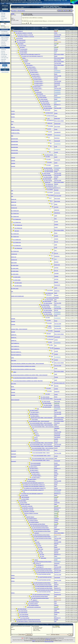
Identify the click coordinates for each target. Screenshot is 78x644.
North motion (14, 263)
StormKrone (57, 138)
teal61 (56, 504)
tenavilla (56, 222)
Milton (46, 4)
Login (3, 4)
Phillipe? (36, 560)
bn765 (56, 147)
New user (43, 7)
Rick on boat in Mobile (59, 54)
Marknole (56, 544)
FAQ (53, 7)
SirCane (56, 49)
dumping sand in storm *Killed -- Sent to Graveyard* (42, 418)
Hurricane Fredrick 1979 (59, 383)
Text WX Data (4, 56)
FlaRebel (56, 276)
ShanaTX (56, 551)
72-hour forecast (19, 38)
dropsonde (37, 90)
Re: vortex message (41, 96)
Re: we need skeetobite (36, 463)
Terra (55, 219)
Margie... (24, 58)
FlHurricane (5, 6)
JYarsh (56, 33)
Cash (55, 305)
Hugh (56, 528)
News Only (3, 15)
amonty (56, 172)
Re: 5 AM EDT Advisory (32, 519)
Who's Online (48, 7)
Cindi (55, 486)
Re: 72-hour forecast (21, 40)
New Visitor (9, 4)
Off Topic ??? (38, 563)
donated (34, 641)
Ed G (55, 477)
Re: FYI (35, 430)
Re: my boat (28, 63)
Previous (59, 11)
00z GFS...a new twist (25, 504)
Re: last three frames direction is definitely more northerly (23, 366)
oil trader (56, 540)
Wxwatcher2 (57, 465)
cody (55, 45)
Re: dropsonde (38, 92)
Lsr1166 (56, 152)
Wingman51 (57, 563)
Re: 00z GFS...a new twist (27, 506)
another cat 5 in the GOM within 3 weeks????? (30, 54)
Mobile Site (3, 61)
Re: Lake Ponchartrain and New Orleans (39, 526)
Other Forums (46, 6)
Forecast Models (4, 41)
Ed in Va (56, 242)
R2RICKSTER (57, 124)
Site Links (3, 51)
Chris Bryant (57, 423)
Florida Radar (4, 45)
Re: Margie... (26, 60)
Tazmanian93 (57, 36)
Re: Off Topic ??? (40, 565)
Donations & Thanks (5, 33)
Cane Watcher (57, 437)
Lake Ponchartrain (25, 497)
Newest (6, 31)
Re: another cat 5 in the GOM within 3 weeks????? (32, 56)
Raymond (56, 585)
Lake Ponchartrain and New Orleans (37, 524)
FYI (33, 428)
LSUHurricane (57, 434)
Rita (38, 409)
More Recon (4, 44)
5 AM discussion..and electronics (34, 607)
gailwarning (57, 210)
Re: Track (37, 542)
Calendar (60, 7)
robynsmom (57, 609)
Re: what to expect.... (31, 67)
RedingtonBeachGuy (59, 419)
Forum (2, 31)
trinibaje (56, 531)
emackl (56, 113)
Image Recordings (5, 39)
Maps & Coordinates (5, 37)
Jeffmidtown (57, 428)
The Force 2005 (58, 35)
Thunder (56, 377)
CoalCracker (57, 502)
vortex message (40, 94)
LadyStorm (57, 519)
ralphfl (56, 87)
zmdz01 (56, 340)
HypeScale (3, 26)
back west (17, 231)
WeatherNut (57, 256)
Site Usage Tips (4, 54)
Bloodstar (56, 190)
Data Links (3, 53)
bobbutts (56, 184)
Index (64, 11)
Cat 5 (48, 119)
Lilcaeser (56, 224)
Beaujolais (57, 510)
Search (3, 20)
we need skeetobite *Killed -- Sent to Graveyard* (39, 421)
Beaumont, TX (57, 105)
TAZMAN (56, 520)
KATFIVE (56, 177)
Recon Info (3, 42)
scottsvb (56, 354)
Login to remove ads (5, 72)
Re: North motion (15, 265)
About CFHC (4, 59)
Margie (56, 40)
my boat (26, 62)
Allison (56, 110)
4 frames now (47, 182)
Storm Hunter (57, 85)
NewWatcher (57, 348)
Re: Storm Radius (22, 46)
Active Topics (57, 6)
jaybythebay (57, 612)
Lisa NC (56, 483)
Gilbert (15, 372)
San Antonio (22, 47)
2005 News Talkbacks (21, 11)
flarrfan (56, 586)
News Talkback (14, 11)
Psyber (13, 14)
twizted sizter (57, 119)
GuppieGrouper (58, 595)
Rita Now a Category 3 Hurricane (31, 513)
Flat (71, 11)
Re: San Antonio (24, 49)
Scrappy (56, 78)
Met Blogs (3, 16)
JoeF (55, 621)
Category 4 (35, 600)
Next (68, 11)
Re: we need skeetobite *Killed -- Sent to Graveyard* (41, 423)
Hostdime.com (48, 639)
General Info (4, 50)
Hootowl (56, 522)
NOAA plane (43, 558)
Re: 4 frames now (49, 184)
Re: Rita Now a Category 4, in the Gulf (24, 33)
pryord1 (56, 79)
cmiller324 (57, 166)
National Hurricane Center (49, 642)
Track (36, 540)
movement (37, 533)
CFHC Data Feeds (5, 58)
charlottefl (56, 273)
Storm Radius (21, 44)
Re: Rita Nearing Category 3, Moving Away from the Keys (28, 620)
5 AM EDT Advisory (30, 517)
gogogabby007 (58, 132)
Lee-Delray (57, 170)
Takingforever (57, 213)
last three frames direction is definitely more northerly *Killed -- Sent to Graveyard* (32, 363)
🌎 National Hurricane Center (5, 70)
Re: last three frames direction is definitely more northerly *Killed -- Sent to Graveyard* (29, 375)
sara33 (56, 157)
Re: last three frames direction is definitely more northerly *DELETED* (28, 381)
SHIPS (50, 326)
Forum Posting (35, 419)
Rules (56, 7)
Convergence (57, 193)
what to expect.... (30, 65)
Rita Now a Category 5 (18, 31)
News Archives (4, 18)
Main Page (3, 13)
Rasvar (56, 547)
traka (55, 416)
